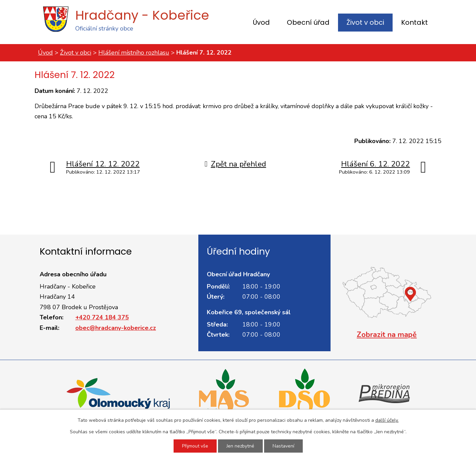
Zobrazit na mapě (387, 335)
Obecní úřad (308, 22)
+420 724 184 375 (102, 317)
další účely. (387, 420)
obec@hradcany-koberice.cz (116, 328)
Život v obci (365, 22)
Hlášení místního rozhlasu (134, 53)
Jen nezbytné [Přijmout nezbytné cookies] (240, 446)
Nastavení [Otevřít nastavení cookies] (283, 446)
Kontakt (414, 22)
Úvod (261, 22)
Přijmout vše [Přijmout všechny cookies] (195, 446)
